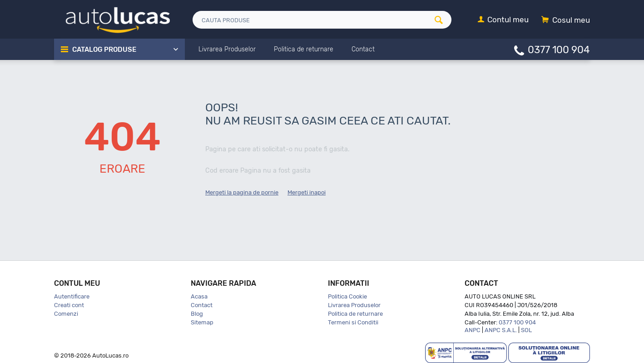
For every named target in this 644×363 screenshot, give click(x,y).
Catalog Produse (104, 50)
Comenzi (66, 314)
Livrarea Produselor (354, 305)
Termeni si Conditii (353, 322)
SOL (526, 330)
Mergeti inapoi (307, 192)
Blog (197, 314)
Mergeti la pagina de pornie (242, 192)
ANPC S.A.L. (501, 330)
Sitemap (202, 322)
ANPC (473, 330)
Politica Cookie (347, 296)
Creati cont (69, 305)
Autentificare (72, 296)
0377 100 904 (559, 49)
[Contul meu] (503, 20)
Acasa (199, 296)
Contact (202, 305)
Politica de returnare (355, 314)
